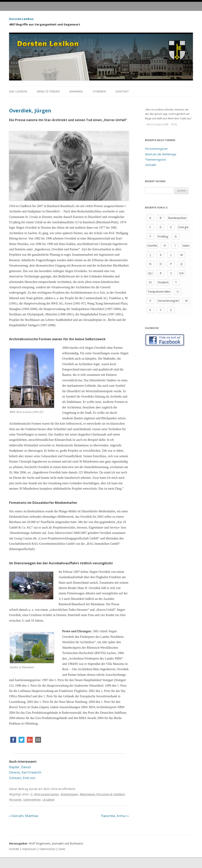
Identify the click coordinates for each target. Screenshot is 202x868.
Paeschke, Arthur (115, 816)
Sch (181, 273)
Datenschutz (47, 849)
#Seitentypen (69, 794)
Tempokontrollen (159, 291)
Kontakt (122, 91)
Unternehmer (32, 799)
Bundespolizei (177, 218)
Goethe (152, 245)
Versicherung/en (168, 301)
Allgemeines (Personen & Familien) (102, 794)
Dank (62, 849)
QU (150, 273)
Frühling (163, 236)
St (150, 282)
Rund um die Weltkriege (161, 154)
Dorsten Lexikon (21, 19)
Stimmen (99, 91)
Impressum (29, 849)
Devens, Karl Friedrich (25, 772)
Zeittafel (151, 165)
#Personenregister (47, 794)
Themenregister (156, 159)
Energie (183, 227)
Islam (186, 245)
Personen (15, 799)
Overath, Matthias (24, 816)
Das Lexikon (18, 91)
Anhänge (76, 91)
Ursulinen (49, 799)
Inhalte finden (48, 91)
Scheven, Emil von (22, 778)
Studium (163, 282)
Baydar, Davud (20, 767)
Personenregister (156, 149)
